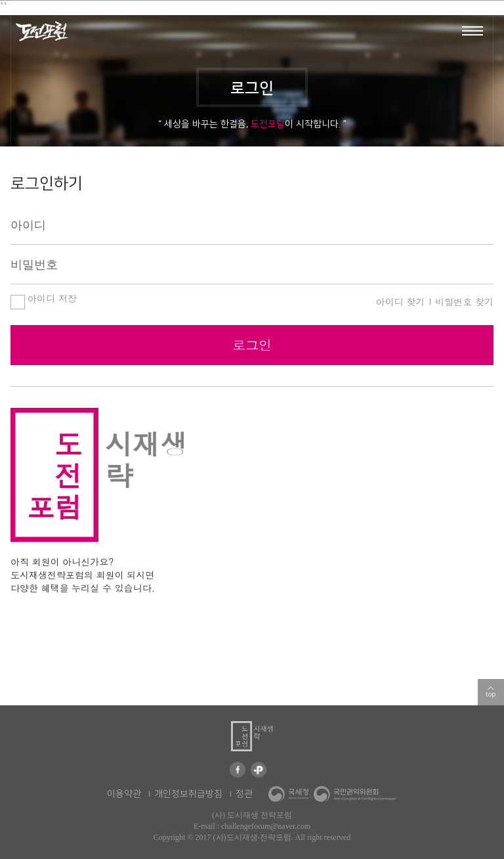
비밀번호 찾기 (464, 301)
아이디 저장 (44, 299)
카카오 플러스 (259, 770)
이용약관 (124, 794)
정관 (244, 794)
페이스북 (238, 770)
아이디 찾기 (401, 301)
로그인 (252, 344)
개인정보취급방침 (188, 794)
